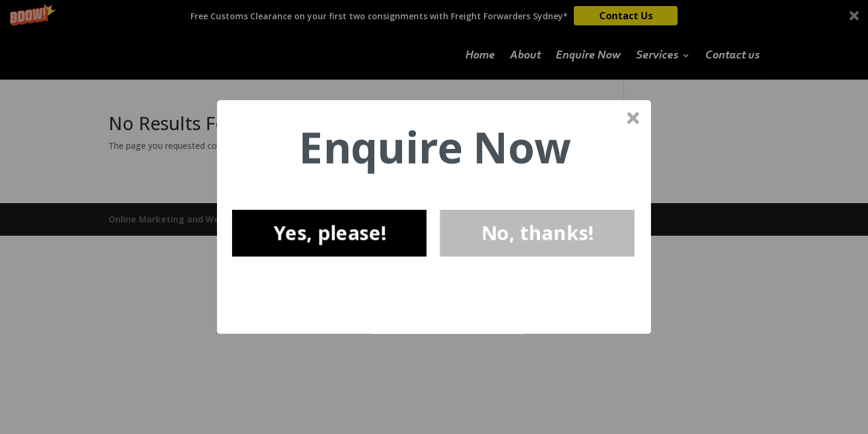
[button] (435, 147)
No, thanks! (537, 233)
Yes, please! (329, 233)
